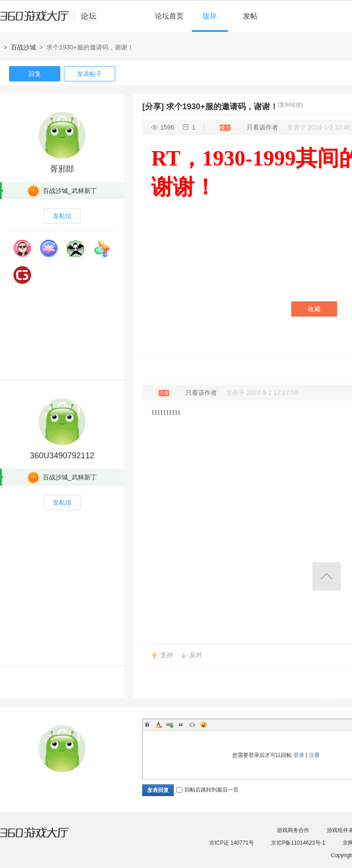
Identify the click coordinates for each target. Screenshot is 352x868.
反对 (196, 655)
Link (170, 725)
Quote (181, 725)
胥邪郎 (62, 169)
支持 (167, 655)
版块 (210, 16)
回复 (35, 74)
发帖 (250, 16)
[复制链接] (291, 105)
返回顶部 (327, 576)
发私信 (62, 216)
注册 (314, 755)
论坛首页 (169, 16)
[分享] (153, 107)
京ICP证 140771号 (232, 843)
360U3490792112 (62, 456)
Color (158, 725)
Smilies (203, 725)
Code (192, 725)
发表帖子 (90, 74)
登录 (299, 755)
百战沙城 (23, 47)
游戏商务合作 (293, 830)
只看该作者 (262, 127)
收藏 (314, 309)
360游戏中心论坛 (52, 20)
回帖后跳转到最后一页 (208, 790)
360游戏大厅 (44, 838)
